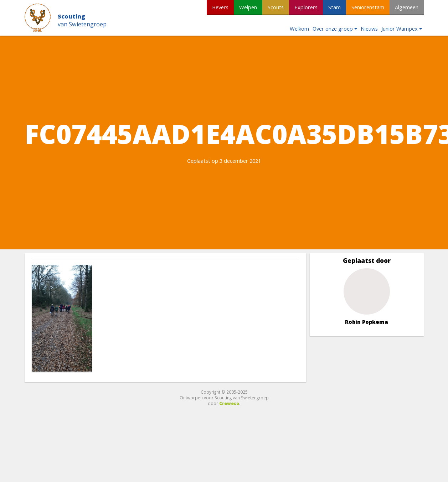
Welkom (299, 28)
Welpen (248, 7)
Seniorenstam (368, 7)
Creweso (229, 403)
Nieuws (369, 28)
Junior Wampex (400, 28)
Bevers (220, 7)
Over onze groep (333, 28)
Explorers (306, 7)
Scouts (276, 7)
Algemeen (407, 7)
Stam (334, 7)
